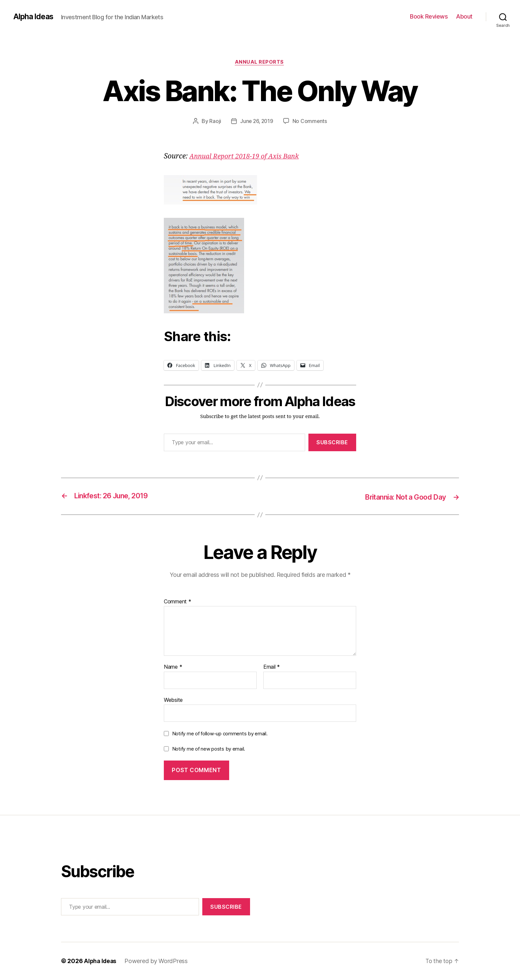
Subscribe (332, 443)
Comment (178, 602)
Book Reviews (429, 16)
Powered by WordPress (157, 961)
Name (173, 667)
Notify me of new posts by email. (209, 749)
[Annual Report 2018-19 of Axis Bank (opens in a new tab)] (248, 157)
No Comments (311, 122)
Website (173, 700)
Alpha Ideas (34, 17)
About (464, 16)
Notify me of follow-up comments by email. (220, 734)
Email (272, 667)
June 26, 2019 (257, 122)
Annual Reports (260, 63)
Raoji (215, 122)
